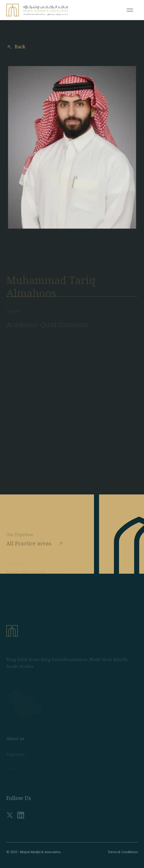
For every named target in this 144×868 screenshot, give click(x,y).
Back (19, 47)
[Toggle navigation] (130, 10)
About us (15, 756)
